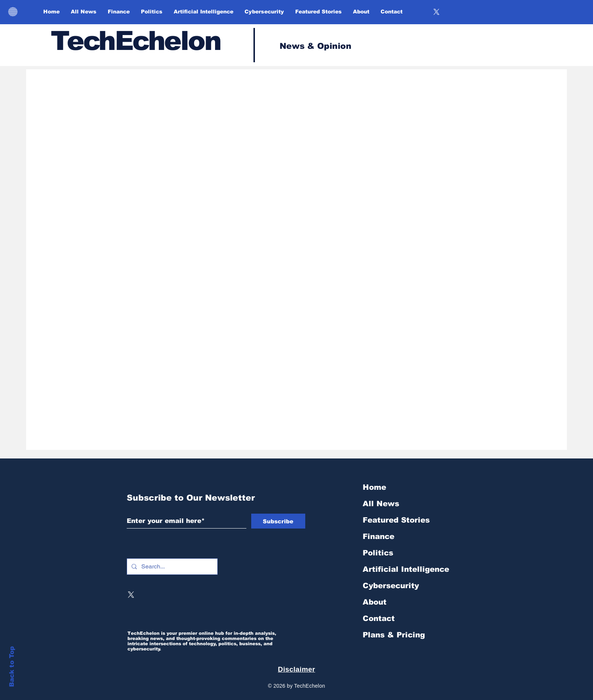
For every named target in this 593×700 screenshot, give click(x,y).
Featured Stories (396, 520)
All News (381, 504)
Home (374, 487)
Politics (378, 553)
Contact (379, 618)
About (375, 602)
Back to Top (12, 667)
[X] (436, 12)
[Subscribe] (278, 521)
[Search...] (171, 567)
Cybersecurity (391, 586)
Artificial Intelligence (406, 569)
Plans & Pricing (394, 635)
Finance (378, 536)
